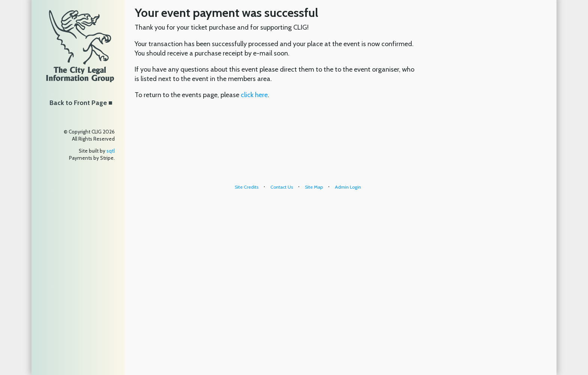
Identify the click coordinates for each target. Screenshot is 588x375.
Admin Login (348, 187)
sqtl (111, 151)
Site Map (314, 187)
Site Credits (247, 187)
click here (254, 95)
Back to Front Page (78, 103)
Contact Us (282, 187)
